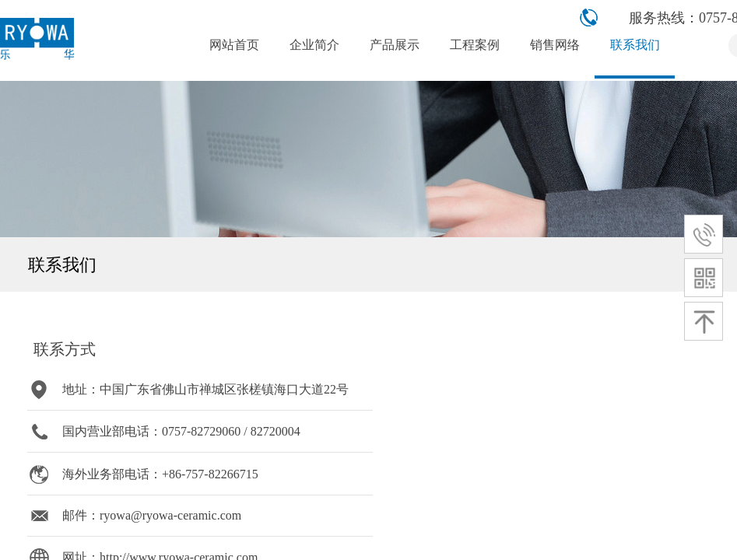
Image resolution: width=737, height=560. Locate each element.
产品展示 (395, 45)
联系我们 (635, 45)
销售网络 (555, 45)
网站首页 (234, 45)
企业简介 (314, 45)
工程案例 (475, 45)
